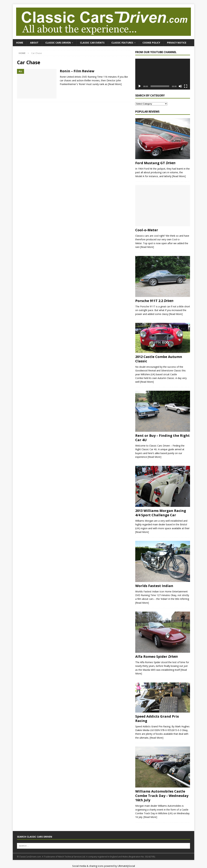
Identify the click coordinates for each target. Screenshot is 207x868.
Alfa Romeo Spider (157, 657)
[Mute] (180, 86)
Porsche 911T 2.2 (154, 301)
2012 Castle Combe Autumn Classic (159, 359)
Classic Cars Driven (58, 43)
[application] (163, 74)
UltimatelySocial (126, 866)
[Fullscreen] (186, 86)
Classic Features (122, 43)
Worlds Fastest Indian (154, 586)
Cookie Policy (151, 43)
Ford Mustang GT (155, 163)
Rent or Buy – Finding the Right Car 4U (162, 438)
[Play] (140, 86)
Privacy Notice (177, 43)
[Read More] (115, 84)
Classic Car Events (92, 43)
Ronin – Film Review (77, 71)
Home (20, 43)
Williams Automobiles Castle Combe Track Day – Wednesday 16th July (162, 796)
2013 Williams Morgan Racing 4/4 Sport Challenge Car (161, 513)
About (34, 43)
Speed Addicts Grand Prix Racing (157, 719)
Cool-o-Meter (147, 230)
